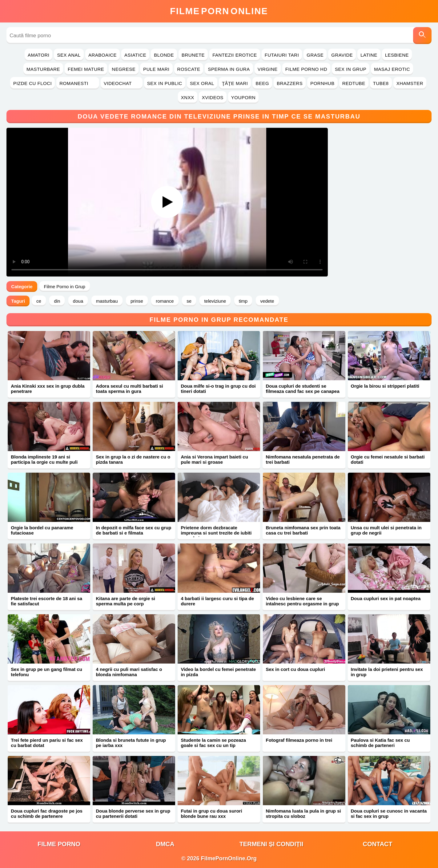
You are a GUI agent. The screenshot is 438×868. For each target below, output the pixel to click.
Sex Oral (202, 83)
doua (78, 301)
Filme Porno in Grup (65, 287)
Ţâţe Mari (235, 83)
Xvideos (213, 97)
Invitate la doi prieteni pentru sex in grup (387, 672)
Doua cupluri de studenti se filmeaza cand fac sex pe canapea (302, 389)
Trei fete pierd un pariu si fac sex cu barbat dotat (47, 743)
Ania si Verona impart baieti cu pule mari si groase (214, 459)
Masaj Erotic (392, 69)
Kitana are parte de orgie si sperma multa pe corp (125, 601)
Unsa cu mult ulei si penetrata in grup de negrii (386, 530)
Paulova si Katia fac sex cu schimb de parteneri (380, 743)
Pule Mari (156, 69)
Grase (315, 55)
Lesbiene (397, 55)
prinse (137, 301)
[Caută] (422, 36)
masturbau (107, 301)
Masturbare (43, 69)
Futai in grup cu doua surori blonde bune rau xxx (211, 813)
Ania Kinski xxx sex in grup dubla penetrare (48, 389)
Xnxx (188, 97)
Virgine (268, 69)
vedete (267, 301)
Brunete (193, 55)
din (57, 301)
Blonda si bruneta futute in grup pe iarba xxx (131, 743)
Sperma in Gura (229, 69)
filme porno (59, 844)
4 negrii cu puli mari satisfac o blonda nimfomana (129, 672)
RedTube (354, 83)
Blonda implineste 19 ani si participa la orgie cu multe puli (44, 459)
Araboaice (102, 55)
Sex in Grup (351, 69)
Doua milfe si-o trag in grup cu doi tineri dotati (218, 389)
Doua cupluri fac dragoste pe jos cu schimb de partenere (47, 813)
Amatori (38, 55)
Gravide (342, 55)
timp (243, 301)
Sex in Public (165, 83)
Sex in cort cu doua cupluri (295, 669)
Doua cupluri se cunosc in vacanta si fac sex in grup (389, 813)
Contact (377, 844)
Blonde (164, 55)
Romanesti (78, 83)
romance (165, 301)
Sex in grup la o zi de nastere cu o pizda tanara (133, 459)
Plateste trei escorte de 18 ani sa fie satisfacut (46, 601)
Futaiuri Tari (282, 55)
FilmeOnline (219, 11)
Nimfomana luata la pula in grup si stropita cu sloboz (303, 813)
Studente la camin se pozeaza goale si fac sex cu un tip (213, 743)
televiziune (215, 301)
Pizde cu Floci (32, 83)
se (189, 301)
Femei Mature (86, 69)
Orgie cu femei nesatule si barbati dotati (388, 459)
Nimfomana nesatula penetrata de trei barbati (303, 459)
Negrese (124, 69)
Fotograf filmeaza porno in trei (299, 740)
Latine (369, 55)
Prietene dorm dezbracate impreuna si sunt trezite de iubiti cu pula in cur (216, 533)
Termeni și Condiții (271, 844)
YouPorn (243, 97)
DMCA (165, 844)
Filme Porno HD (306, 69)
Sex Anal (69, 55)
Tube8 (381, 83)
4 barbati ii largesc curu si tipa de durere (217, 601)
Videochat (122, 83)
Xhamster (410, 83)
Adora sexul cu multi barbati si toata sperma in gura (129, 389)
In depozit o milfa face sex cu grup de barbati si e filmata (133, 530)
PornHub (322, 83)
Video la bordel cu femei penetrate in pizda (218, 672)
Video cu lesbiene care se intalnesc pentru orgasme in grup (302, 601)
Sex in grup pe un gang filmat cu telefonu (46, 672)
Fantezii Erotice (235, 55)
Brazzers (290, 83)
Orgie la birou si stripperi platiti (385, 386)
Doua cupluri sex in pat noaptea (386, 598)
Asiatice (135, 55)
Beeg (262, 83)
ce (39, 301)
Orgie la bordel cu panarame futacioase (42, 530)
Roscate (189, 69)
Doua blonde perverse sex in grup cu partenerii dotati (133, 813)
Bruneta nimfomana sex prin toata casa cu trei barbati (303, 530)
